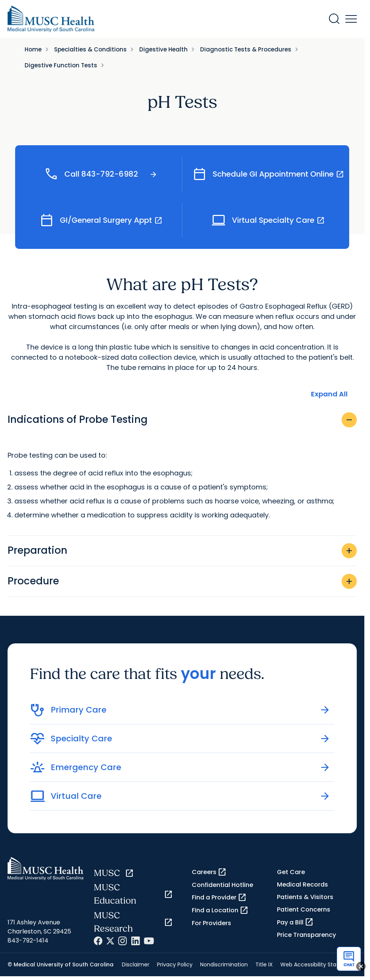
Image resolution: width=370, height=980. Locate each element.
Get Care (291, 873)
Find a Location (220, 912)
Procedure (182, 582)
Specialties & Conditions (90, 49)
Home (33, 49)
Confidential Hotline (222, 886)
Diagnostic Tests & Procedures (246, 49)
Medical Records (302, 886)
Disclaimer (136, 966)
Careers (209, 873)
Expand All (329, 395)
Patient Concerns (304, 911)
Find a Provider (219, 899)
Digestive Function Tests (61, 65)
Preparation (182, 552)
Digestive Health (163, 49)
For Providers (211, 924)
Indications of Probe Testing (182, 421)
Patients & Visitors (305, 898)
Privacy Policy (175, 966)
